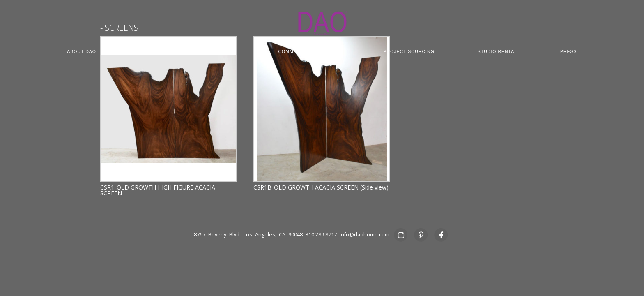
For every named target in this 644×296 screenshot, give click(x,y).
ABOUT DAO (82, 51)
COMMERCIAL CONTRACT (309, 51)
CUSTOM (224, 51)
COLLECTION (155, 51)
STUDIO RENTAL (497, 51)
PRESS (569, 51)
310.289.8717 (321, 235)
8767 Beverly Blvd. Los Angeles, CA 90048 (248, 235)
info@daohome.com (365, 235)
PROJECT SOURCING (409, 51)
